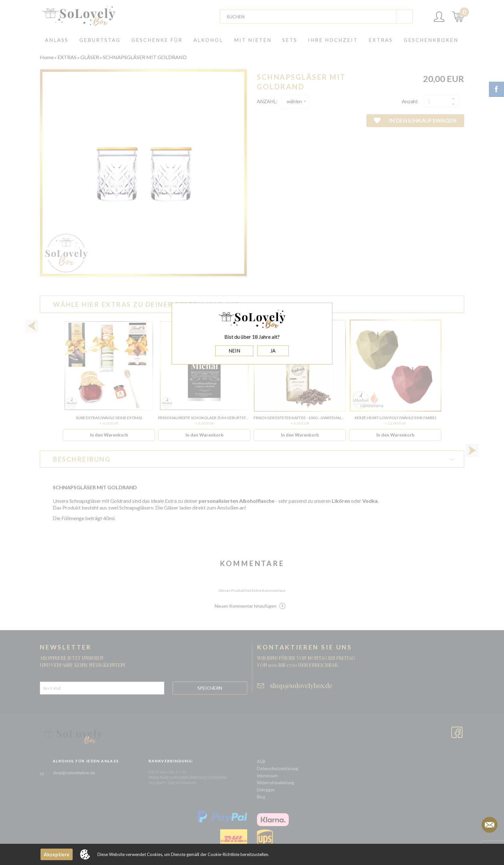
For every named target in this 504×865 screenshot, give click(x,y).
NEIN (234, 351)
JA (273, 351)
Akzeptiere (57, 854)
